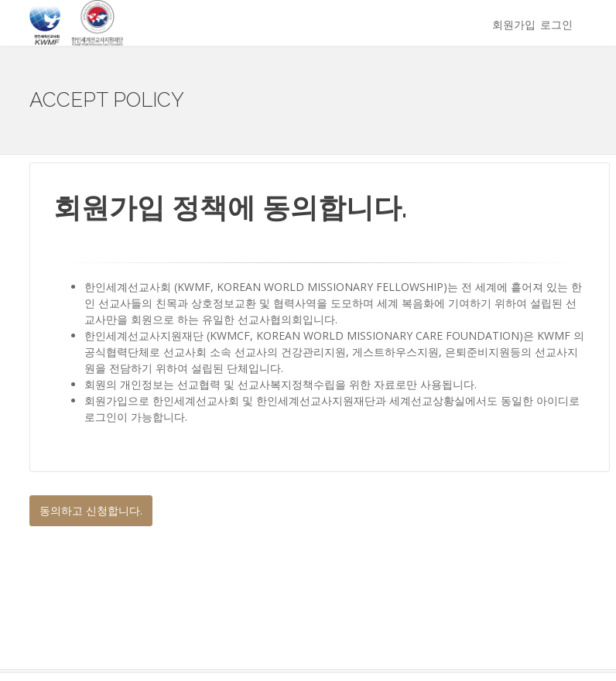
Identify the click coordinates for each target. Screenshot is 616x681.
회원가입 (514, 24)
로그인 (556, 24)
